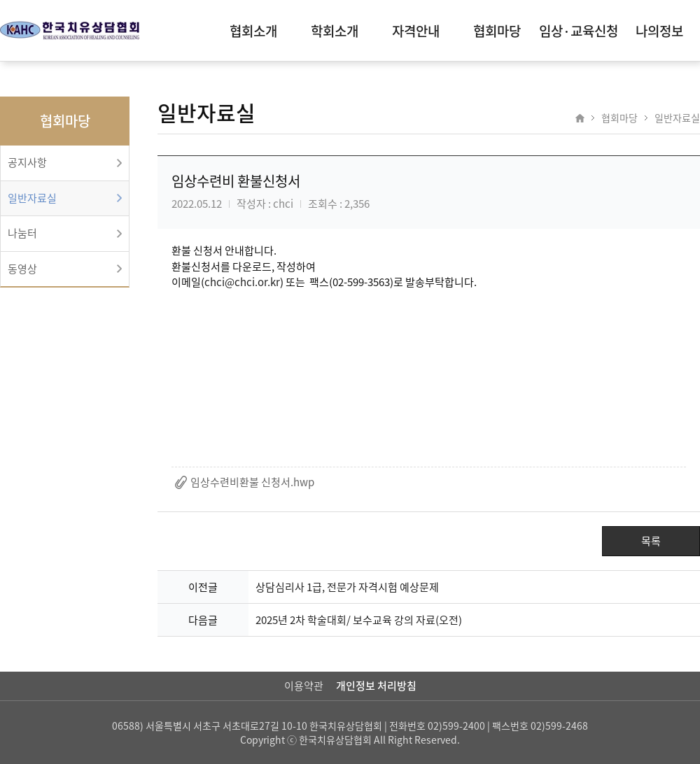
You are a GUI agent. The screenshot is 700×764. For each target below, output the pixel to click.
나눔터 (22, 233)
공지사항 (27, 162)
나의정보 (659, 31)
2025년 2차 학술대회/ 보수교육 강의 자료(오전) (359, 620)
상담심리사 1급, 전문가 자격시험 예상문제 (347, 587)
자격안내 (416, 31)
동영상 (22, 269)
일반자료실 (32, 198)
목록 (651, 541)
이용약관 (304, 686)
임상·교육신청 (579, 31)
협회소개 (253, 31)
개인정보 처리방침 (376, 686)
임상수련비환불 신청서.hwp (252, 482)
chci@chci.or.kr (242, 282)
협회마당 (497, 31)
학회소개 (335, 31)
